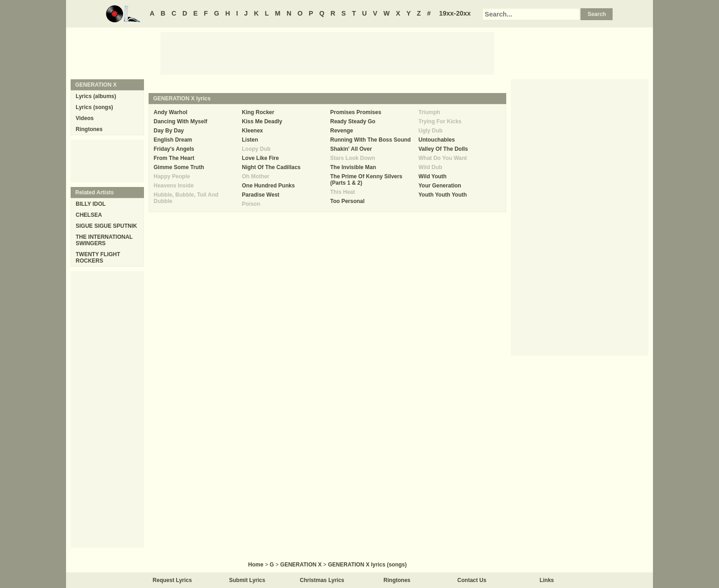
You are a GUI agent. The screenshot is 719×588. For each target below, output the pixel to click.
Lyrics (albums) (96, 96)
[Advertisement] (327, 53)
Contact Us (472, 580)
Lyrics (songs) (94, 107)
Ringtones (89, 129)
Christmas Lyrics (322, 580)
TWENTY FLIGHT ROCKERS (98, 258)
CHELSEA (89, 215)
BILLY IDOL (91, 204)
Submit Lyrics (247, 580)
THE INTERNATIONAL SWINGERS (104, 240)
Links (547, 580)
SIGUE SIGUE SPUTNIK (106, 226)
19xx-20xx (455, 13)
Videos (85, 118)
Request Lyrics (172, 580)
